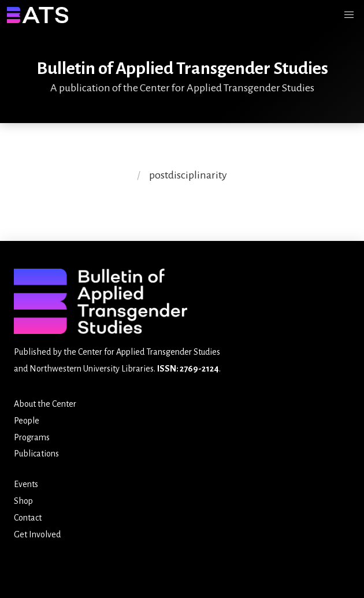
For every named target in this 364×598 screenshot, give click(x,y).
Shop (23, 501)
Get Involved (37, 534)
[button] (349, 15)
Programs (32, 437)
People (27, 421)
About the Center (45, 404)
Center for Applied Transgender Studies (149, 352)
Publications (36, 454)
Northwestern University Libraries (92, 369)
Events (26, 484)
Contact (28, 518)
